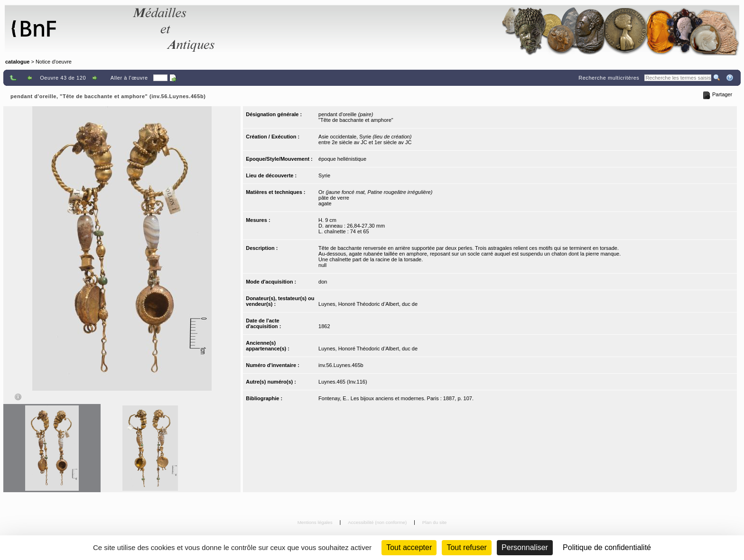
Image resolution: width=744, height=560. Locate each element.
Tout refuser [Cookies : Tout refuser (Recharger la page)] (466, 547)
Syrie (324, 175)
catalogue (17, 62)
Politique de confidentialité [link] (607, 547)
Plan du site (435, 522)
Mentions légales (316, 522)
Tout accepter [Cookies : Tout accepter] (409, 547)
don (323, 282)
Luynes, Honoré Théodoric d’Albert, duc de (368, 304)
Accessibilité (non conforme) (378, 522)
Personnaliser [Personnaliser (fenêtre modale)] (525, 547)
